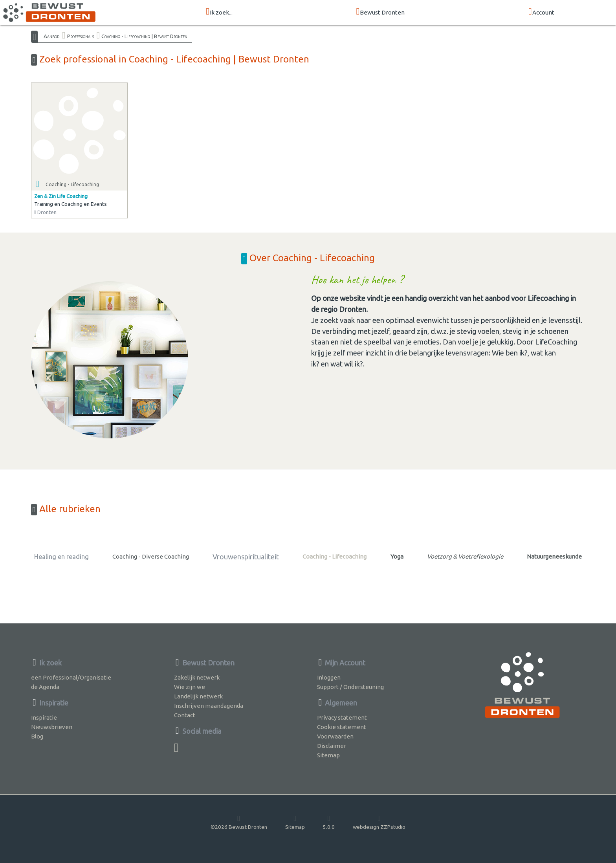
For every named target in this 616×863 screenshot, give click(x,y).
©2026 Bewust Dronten (239, 822)
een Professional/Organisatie (71, 677)
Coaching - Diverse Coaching (151, 556)
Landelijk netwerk (198, 696)
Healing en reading (61, 557)
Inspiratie (44, 717)
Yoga (397, 556)
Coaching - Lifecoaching (335, 556)
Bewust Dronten (381, 12)
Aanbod (51, 36)
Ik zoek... (219, 12)
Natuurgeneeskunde (554, 556)
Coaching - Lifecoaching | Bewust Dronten (144, 36)
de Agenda (45, 687)
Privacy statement (342, 717)
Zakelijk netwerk (197, 677)
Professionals (81, 36)
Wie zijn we (190, 687)
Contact (185, 715)
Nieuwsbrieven (52, 727)
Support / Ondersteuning (350, 687)
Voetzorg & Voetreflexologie (465, 556)
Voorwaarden (335, 736)
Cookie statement (342, 727)
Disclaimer (332, 746)
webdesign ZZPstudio (379, 822)
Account (541, 12)
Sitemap (328, 755)
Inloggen (329, 677)
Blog (37, 736)
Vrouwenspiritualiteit (246, 557)
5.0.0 (329, 822)
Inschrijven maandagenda (209, 706)
